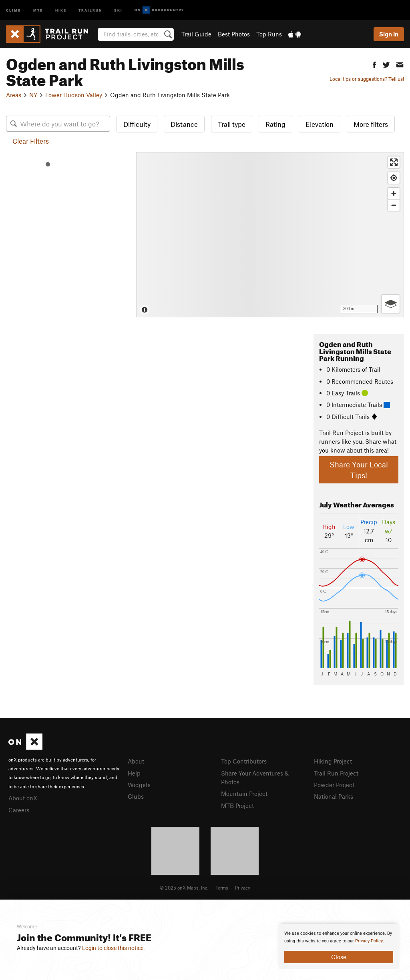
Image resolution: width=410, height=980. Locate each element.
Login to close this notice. (114, 948)
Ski (118, 10)
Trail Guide (196, 34)
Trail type (232, 124)
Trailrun (90, 10)
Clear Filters (31, 141)
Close (339, 957)
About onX (23, 798)
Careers (19, 810)
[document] (339, 946)
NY (33, 95)
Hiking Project (333, 761)
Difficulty (137, 124)
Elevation (320, 124)
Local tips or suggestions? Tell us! (367, 79)
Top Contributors (244, 761)
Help (134, 773)
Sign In (389, 34)
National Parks (334, 796)
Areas (14, 95)
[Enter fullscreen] (394, 162)
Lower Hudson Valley (74, 95)
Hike (61, 10)
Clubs (136, 796)
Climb (14, 10)
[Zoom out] (394, 205)
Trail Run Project (336, 773)
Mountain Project (244, 794)
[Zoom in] (394, 193)
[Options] (391, 304)
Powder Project (334, 785)
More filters (371, 124)
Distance (184, 124)
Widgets (139, 785)
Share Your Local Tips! (359, 470)
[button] (374, 64)
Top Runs (269, 34)
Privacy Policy (369, 941)
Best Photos (234, 34)
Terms (222, 888)
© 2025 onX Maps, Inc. (184, 888)
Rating (275, 124)
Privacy (243, 888)
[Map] (270, 235)
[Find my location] (394, 178)
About (136, 761)
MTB (38, 10)
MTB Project (237, 806)
